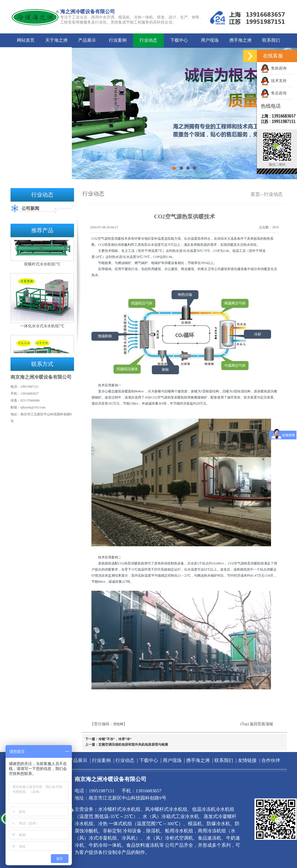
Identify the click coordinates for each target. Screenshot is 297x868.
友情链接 (26, 54)
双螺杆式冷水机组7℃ (42, 265)
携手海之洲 (240, 40)
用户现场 (210, 40)
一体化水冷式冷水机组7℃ (42, 327)
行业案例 (118, 40)
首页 (255, 194)
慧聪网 (118, 724)
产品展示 (87, 40)
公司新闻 (30, 208)
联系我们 (271, 40)
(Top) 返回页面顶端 (257, 724)
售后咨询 (274, 93)
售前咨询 (274, 68)
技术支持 (274, 81)
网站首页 (26, 40)
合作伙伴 (56, 54)
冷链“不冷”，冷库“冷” (115, 739)
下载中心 (179, 40)
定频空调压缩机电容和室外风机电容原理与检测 (133, 745)
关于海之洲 (56, 40)
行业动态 (148, 40)
